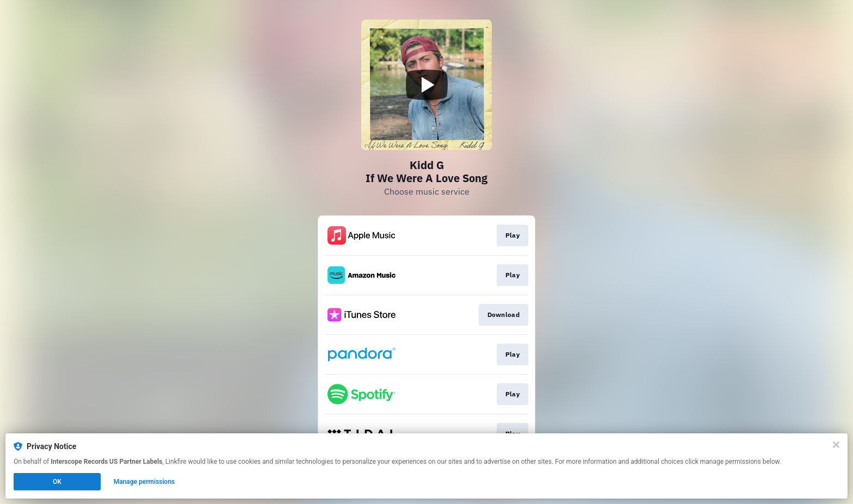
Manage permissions (144, 482)
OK (57, 482)
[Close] (836, 445)
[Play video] (426, 85)
